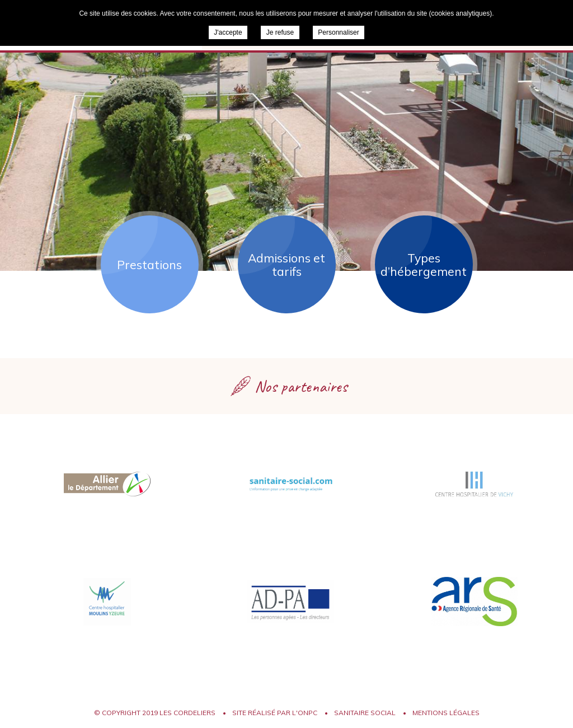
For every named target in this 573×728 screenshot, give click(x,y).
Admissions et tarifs (286, 265)
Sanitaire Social (365, 713)
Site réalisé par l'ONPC (275, 713)
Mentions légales (446, 713)
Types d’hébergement (424, 265)
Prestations (149, 265)
